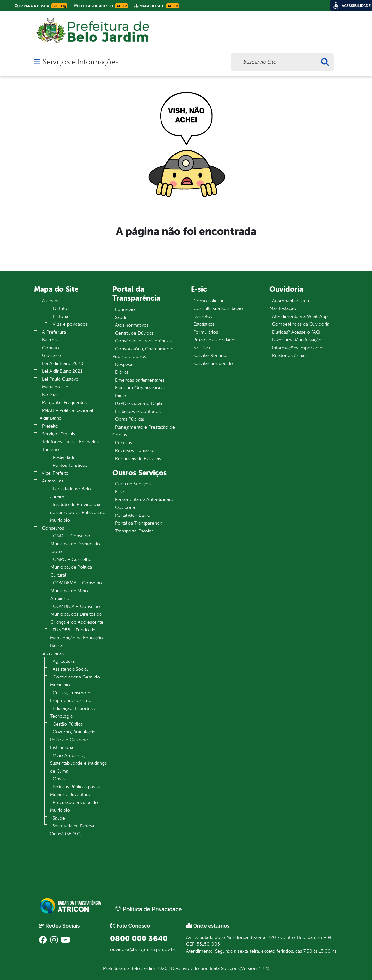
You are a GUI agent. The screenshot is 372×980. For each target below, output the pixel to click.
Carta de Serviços (133, 484)
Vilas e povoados (70, 324)
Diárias (122, 372)
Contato (51, 348)
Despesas (125, 364)
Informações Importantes (298, 348)
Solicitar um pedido (213, 363)
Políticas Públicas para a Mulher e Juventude (75, 791)
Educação (125, 310)
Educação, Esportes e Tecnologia (73, 712)
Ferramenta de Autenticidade (145, 500)
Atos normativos (132, 325)
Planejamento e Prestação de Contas (144, 431)
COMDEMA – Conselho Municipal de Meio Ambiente (76, 591)
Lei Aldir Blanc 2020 (63, 363)
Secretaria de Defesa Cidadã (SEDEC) (72, 830)
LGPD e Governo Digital (139, 404)
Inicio (121, 396)
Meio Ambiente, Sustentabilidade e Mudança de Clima (78, 763)
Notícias (50, 395)
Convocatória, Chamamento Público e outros (143, 353)
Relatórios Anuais (290, 356)
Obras (59, 779)
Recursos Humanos (135, 451)
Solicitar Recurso (211, 356)
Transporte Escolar (134, 531)
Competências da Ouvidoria (301, 324)
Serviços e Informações (81, 62)
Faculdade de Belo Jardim (71, 493)
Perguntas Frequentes (64, 403)
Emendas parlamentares (140, 380)
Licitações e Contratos (138, 411)
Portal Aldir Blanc (132, 515)
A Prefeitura (54, 332)
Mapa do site (55, 387)
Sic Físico (203, 348)
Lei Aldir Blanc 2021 (62, 371)
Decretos (203, 316)
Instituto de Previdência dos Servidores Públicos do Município (78, 512)
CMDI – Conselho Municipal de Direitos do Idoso (75, 544)
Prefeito (50, 426)
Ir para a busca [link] (41, 6)
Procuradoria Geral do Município (74, 806)
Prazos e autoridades (215, 340)
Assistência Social (70, 669)
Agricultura (64, 661)
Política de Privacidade (148, 909)
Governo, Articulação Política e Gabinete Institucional (73, 740)
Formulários (206, 332)
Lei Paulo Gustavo (60, 379)
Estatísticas (204, 324)
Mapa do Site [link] (157, 6)
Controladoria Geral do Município (75, 681)
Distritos (61, 309)
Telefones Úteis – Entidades (70, 442)
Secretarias (53, 653)
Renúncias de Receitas (138, 458)
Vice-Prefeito (55, 473)
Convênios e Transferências (143, 341)
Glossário (52, 356)
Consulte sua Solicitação (218, 309)
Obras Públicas (130, 419)
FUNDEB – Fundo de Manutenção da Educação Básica (76, 638)
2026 (161, 968)
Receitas (124, 443)
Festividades (65, 457)
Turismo (51, 450)
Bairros (49, 340)
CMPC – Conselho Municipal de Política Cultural (71, 567)
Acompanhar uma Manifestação (289, 305)
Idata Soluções (225, 968)
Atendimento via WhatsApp (300, 316)
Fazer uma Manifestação (297, 340)
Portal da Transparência (139, 523)
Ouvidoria (125, 507)
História (61, 316)
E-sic (120, 492)
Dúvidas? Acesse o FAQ (296, 332)
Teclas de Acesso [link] (101, 6)
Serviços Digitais (59, 434)
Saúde (59, 818)
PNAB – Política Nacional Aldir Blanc (66, 414)
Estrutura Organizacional (140, 388)
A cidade (51, 301)
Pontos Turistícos (70, 465)
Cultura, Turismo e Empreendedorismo (71, 697)
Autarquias (53, 481)
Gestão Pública (68, 724)
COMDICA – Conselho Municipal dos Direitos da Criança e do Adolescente (77, 614)
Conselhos (53, 528)
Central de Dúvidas (134, 333)
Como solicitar (209, 301)
